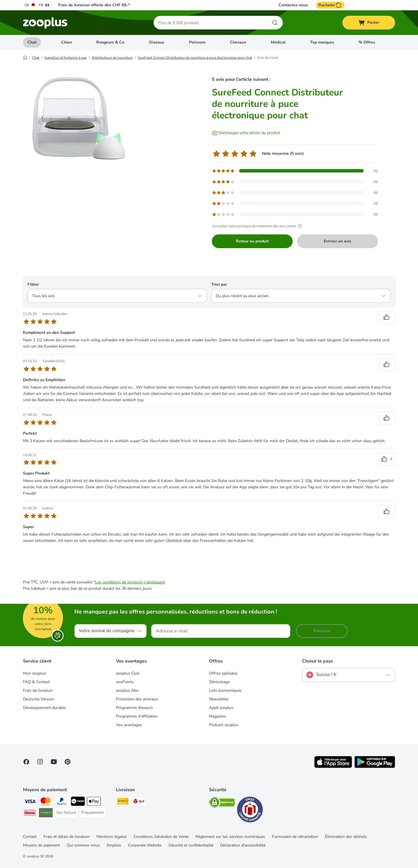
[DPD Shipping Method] (139, 802)
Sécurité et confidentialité (191, 845)
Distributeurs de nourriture (112, 58)
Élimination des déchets (346, 837)
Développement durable (44, 708)
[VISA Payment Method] (30, 802)
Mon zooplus (34, 673)
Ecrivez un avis (338, 241)
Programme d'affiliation (137, 716)
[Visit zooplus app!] (333, 767)
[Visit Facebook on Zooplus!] (26, 762)
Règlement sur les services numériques (230, 837)
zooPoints (125, 682)
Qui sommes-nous (83, 845)
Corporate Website (145, 845)
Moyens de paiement (41, 845)
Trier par (219, 284)
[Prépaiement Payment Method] (92, 813)
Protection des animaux (137, 699)
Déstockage (219, 682)
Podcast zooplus (224, 725)
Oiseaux (157, 42)
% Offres (367, 42)
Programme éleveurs (134, 708)
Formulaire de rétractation (295, 837)
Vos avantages (129, 725)
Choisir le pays (318, 661)
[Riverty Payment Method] (46, 814)
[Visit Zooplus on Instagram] (40, 762)
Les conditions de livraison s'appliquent (130, 582)
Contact (30, 837)
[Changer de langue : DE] (30, 5)
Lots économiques (225, 690)
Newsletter (219, 699)
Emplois (114, 845)
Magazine (217, 716)
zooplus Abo (127, 690)
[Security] (222, 803)
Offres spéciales (223, 673)
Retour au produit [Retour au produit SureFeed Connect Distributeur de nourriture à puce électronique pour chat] (252, 241)
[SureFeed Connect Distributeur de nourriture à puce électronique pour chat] (77, 124)
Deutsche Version (39, 699)
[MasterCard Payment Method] (46, 802)
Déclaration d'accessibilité (243, 845)
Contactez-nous (293, 5)
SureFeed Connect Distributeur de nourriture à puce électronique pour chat (195, 58)
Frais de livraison (38, 690)
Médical (278, 42)
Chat (32, 42)
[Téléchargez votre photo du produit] (246, 133)
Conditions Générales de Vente (161, 837)
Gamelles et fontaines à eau (66, 58)
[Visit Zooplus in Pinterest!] (68, 762)
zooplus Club (128, 673)
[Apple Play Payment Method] (94, 802)
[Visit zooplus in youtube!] (54, 762)
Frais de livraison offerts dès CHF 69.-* (94, 5)
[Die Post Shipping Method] (123, 802)
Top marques (322, 42)
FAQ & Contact (36, 682)
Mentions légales (112, 837)
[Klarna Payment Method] (30, 814)
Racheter (330, 5)
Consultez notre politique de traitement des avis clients (258, 226)
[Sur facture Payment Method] (66, 813)
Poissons (197, 42)
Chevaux (238, 42)
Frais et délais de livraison (67, 837)
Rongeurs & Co (110, 42)
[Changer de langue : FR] (44, 5)
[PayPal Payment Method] (62, 802)
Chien (66, 42)
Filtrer (33, 284)
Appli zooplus (221, 708)
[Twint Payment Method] (78, 802)
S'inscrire (322, 631)
